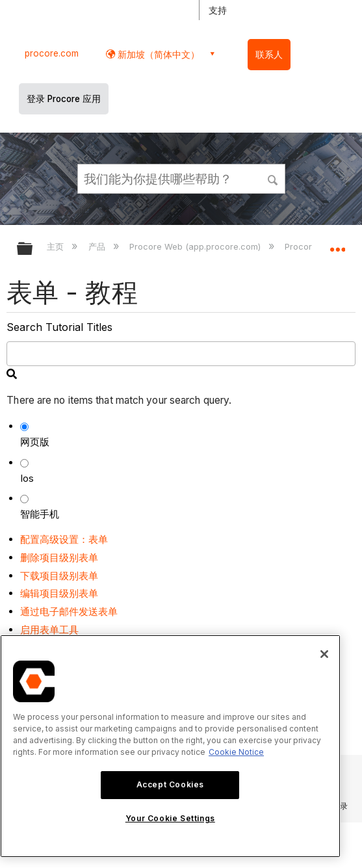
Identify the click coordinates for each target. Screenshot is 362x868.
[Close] (324, 654)
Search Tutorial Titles (59, 327)
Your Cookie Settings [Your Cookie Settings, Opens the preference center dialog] (170, 818)
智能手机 (40, 514)
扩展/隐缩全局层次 (33, 249)
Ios (27, 478)
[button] (273, 178)
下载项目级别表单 (59, 576)
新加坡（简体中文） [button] (157, 54)
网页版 (35, 442)
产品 (98, 246)
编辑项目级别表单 (59, 593)
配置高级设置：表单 (64, 539)
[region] (170, 746)
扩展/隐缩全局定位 (337, 244)
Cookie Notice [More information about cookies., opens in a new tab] (236, 752)
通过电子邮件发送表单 (69, 612)
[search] (181, 354)
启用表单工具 (49, 630)
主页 (57, 246)
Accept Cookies (170, 784)
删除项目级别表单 (59, 558)
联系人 (269, 55)
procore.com (52, 53)
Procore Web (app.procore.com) (196, 246)
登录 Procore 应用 (64, 99)
